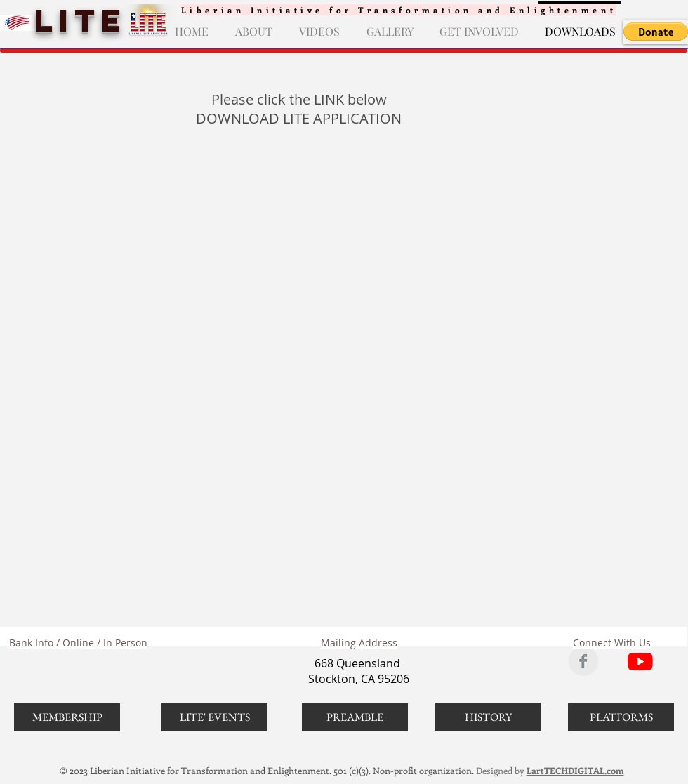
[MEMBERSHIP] (67, 717)
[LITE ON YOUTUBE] (640, 661)
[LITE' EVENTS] (214, 717)
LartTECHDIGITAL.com (575, 770)
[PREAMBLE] (355, 717)
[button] (656, 32)
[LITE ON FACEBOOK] (583, 661)
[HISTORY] (488, 717)
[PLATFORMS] (621, 717)
